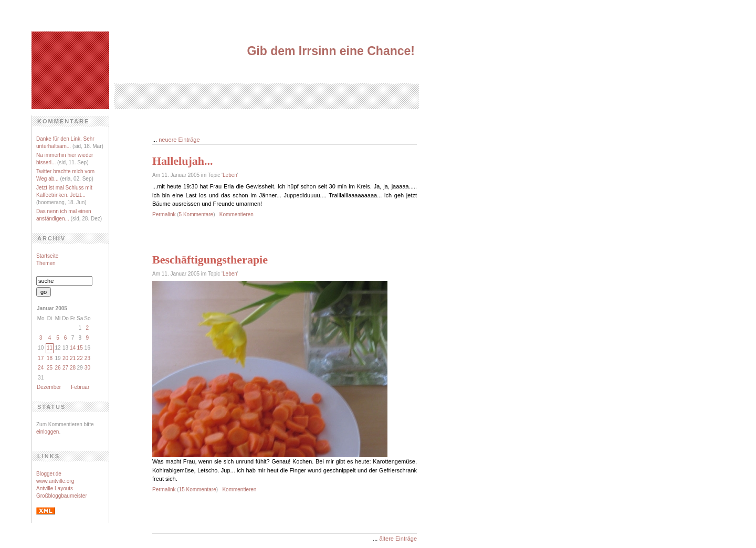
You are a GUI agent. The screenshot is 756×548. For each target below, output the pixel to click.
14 (73, 348)
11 (50, 348)
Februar (80, 387)
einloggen (48, 432)
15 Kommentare (198, 489)
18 (50, 358)
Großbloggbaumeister (62, 496)
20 (65, 358)
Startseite (47, 256)
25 (50, 368)
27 (65, 368)
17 (41, 358)
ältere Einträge (398, 539)
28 (73, 368)
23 (87, 358)
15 (80, 348)
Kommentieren (237, 214)
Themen (46, 263)
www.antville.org (55, 481)
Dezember (49, 387)
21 (73, 358)
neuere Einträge (179, 140)
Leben (230, 175)
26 (57, 368)
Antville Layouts (55, 488)
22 (80, 358)
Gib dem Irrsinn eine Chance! (331, 51)
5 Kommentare (196, 214)
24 (41, 368)
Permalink (164, 214)
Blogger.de (49, 474)
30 (87, 368)
